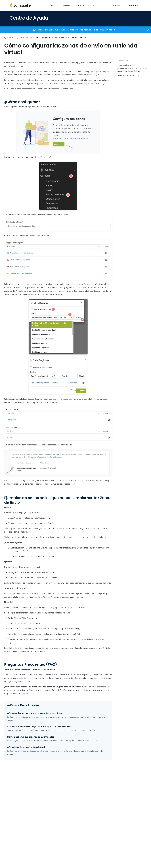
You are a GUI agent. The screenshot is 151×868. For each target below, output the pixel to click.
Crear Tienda (133, 5)
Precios (91, 5)
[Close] (148, 30)
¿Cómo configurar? (124, 65)
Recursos (79, 7)
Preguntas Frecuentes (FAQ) (128, 75)
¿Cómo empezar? (24, 38)
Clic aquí (111, 30)
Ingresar (117, 5)
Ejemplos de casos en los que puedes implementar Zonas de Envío (132, 70)
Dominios (55, 5)
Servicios (67, 7)
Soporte (9, 38)
